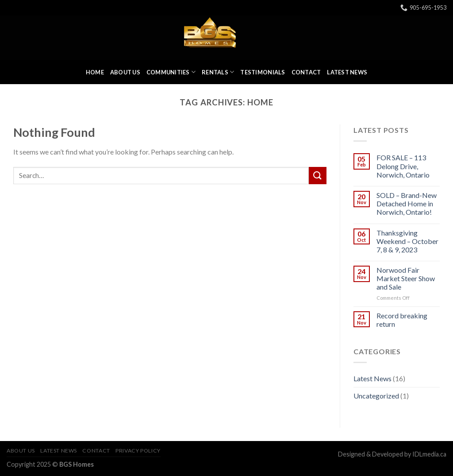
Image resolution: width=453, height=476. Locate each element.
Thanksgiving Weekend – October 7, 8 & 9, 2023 (407, 241)
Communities (171, 72)
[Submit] (318, 176)
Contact (306, 72)
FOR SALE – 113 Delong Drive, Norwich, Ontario (403, 166)
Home (95, 72)
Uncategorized (376, 396)
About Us (125, 72)
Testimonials (263, 72)
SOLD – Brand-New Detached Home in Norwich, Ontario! (407, 203)
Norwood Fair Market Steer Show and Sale (406, 278)
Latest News (347, 72)
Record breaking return (402, 320)
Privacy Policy (138, 451)
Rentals (218, 72)
